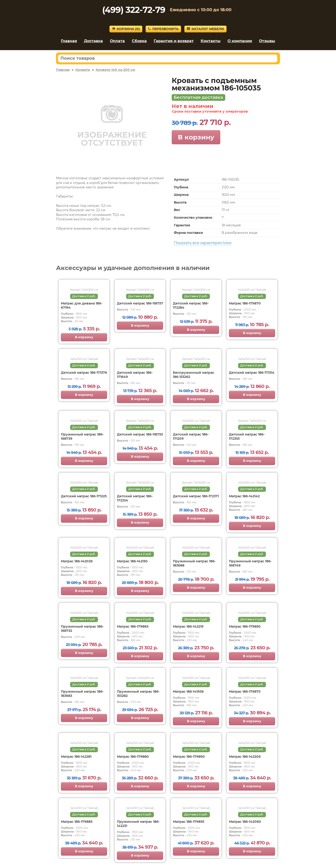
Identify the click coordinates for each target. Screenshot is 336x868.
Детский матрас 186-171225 (84, 496)
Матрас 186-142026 (77, 561)
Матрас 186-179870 (245, 303)
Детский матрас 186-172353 (247, 436)
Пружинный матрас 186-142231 (138, 824)
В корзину (196, 137)
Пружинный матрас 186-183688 (194, 563)
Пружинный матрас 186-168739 (82, 436)
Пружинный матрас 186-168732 (82, 629)
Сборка (139, 41)
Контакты (211, 41)
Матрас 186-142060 (245, 822)
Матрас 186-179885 (77, 822)
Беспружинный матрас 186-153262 (194, 375)
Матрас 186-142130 (132, 561)
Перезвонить (163, 29)
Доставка (93, 41)
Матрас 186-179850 (245, 626)
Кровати (83, 70)
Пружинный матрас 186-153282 (138, 694)
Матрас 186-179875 (245, 692)
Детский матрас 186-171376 (84, 373)
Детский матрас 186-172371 (196, 496)
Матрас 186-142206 (245, 757)
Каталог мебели (205, 29)
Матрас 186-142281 (76, 757)
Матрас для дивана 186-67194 (82, 305)
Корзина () (126, 29)
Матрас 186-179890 (189, 757)
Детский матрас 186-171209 (191, 436)
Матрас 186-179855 (189, 822)
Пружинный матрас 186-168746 (250, 563)
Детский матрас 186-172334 (135, 498)
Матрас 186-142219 (188, 626)
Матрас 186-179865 (133, 626)
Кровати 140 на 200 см (115, 70)
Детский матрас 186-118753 (140, 434)
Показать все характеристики (203, 243)
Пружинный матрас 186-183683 (82, 694)
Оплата (117, 41)
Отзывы (267, 41)
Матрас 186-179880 (133, 757)
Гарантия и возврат (174, 41)
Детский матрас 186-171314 (252, 373)
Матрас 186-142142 (244, 496)
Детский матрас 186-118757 (140, 303)
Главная (69, 41)
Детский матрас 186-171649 (135, 375)
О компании (240, 41)
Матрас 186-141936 (188, 692)
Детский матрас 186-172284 (191, 305)
